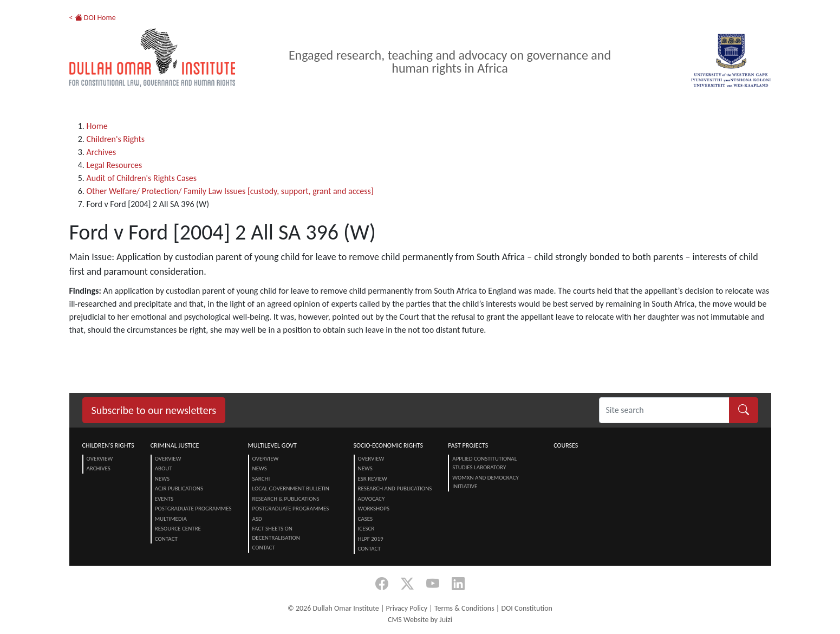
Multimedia (171, 519)
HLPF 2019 (371, 539)
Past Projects (468, 445)
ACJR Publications (179, 489)
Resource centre (178, 529)
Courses (566, 445)
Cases (366, 519)
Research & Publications (286, 499)
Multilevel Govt (272, 445)
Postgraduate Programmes (193, 509)
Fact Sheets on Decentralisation (276, 533)
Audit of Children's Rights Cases (142, 178)
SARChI (261, 479)
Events (164, 499)
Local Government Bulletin (291, 489)
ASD (257, 519)
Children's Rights (116, 139)
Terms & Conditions (464, 608)
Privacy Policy (407, 608)
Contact (166, 539)
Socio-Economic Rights (388, 445)
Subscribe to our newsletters (154, 410)
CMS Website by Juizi (420, 620)
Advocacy (372, 499)
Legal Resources (115, 165)
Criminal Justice (175, 445)
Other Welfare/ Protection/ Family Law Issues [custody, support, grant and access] (230, 191)
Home (97, 126)
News (162, 479)
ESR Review (373, 479)
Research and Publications (395, 489)
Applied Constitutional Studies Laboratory (484, 463)
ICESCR (366, 529)
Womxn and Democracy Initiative (486, 482)
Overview (100, 459)
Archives (102, 152)
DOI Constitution (526, 608)
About (164, 468)
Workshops (374, 509)
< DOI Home (93, 18)
